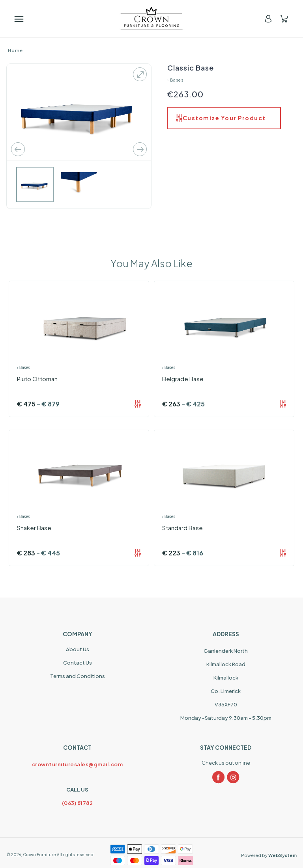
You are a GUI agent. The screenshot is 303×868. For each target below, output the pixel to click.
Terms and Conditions (78, 676)
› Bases (175, 80)
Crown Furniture (39, 855)
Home (15, 50)
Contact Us (78, 663)
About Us (78, 649)
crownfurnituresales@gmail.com (78, 764)
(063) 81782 (78, 803)
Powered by (269, 855)
